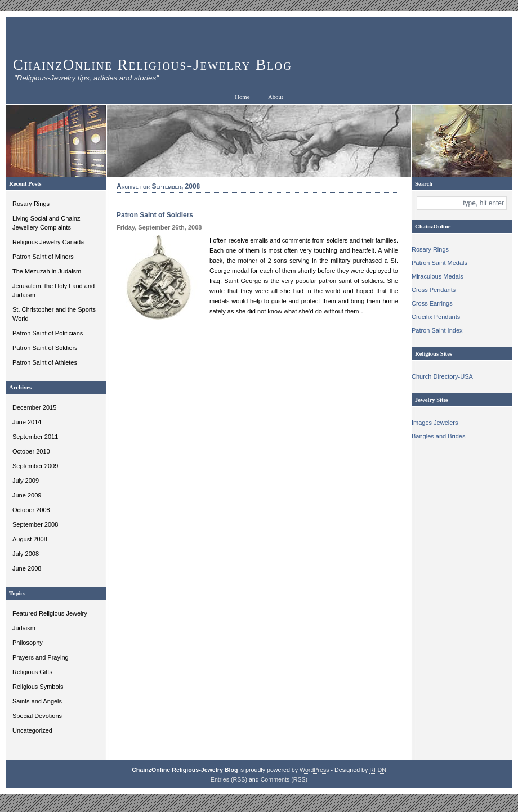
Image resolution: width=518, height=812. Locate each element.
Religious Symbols (38, 687)
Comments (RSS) (284, 779)
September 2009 (35, 466)
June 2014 (27, 422)
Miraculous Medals (437, 276)
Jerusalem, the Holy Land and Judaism (53, 290)
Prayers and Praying (41, 657)
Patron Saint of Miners (43, 257)
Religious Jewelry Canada (48, 242)
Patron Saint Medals (439, 263)
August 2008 (30, 539)
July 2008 (26, 554)
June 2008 (27, 568)
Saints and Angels (37, 701)
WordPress (314, 770)
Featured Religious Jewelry (50, 613)
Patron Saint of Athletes (45, 362)
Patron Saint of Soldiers (45, 348)
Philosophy (28, 643)
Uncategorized (32, 730)
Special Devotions (37, 716)
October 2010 (31, 451)
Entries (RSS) (229, 779)
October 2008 (31, 510)
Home (242, 97)
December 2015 (34, 407)
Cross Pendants (434, 290)
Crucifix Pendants (436, 317)
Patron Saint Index (437, 330)
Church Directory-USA (442, 376)
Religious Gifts (32, 672)
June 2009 (27, 495)
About (276, 97)
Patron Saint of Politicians (48, 333)
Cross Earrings (432, 303)
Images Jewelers (435, 423)
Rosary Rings (31, 204)
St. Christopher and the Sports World (54, 314)
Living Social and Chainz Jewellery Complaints (46, 223)
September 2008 (35, 524)
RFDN (378, 770)
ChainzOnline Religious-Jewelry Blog (153, 65)
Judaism (24, 628)
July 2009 (26, 481)
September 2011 (35, 437)
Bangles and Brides (438, 436)
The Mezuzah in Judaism (47, 271)
